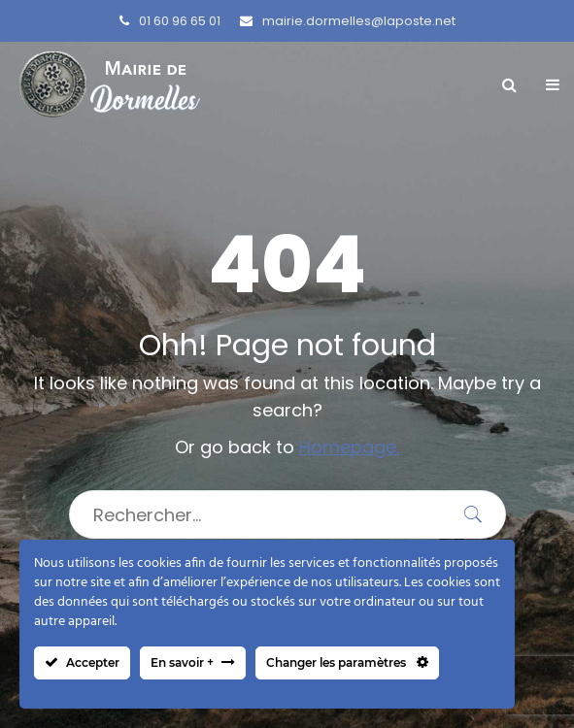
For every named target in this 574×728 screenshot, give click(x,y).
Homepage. (349, 447)
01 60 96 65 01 (170, 21)
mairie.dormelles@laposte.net (348, 21)
